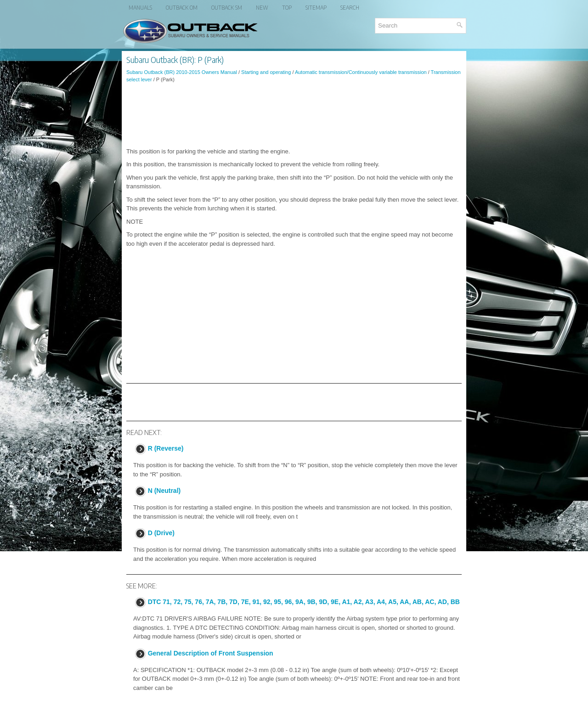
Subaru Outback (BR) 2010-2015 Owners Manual (182, 72)
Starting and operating (266, 72)
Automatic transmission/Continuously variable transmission (361, 72)
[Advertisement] (294, 115)
